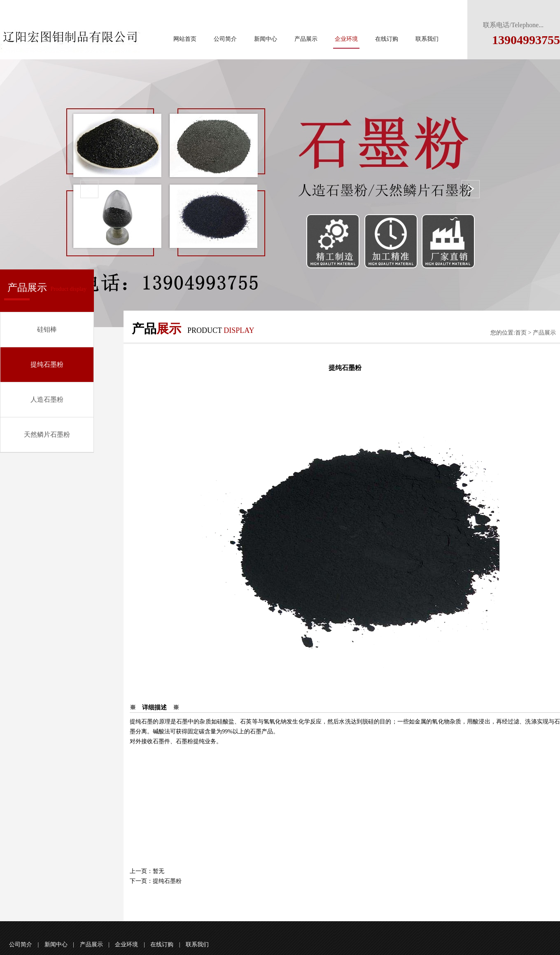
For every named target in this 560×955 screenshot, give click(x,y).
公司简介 (225, 39)
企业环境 (346, 39)
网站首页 (185, 39)
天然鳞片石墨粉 (47, 434)
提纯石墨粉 (47, 364)
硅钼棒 (47, 329)
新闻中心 (266, 39)
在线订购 (387, 39)
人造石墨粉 (47, 399)
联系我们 (427, 39)
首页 (521, 333)
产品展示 (306, 39)
